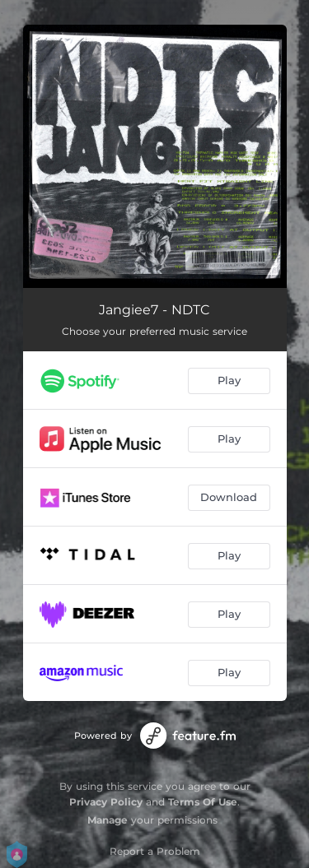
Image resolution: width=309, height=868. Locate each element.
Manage (108, 820)
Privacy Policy (106, 802)
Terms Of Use (203, 802)
